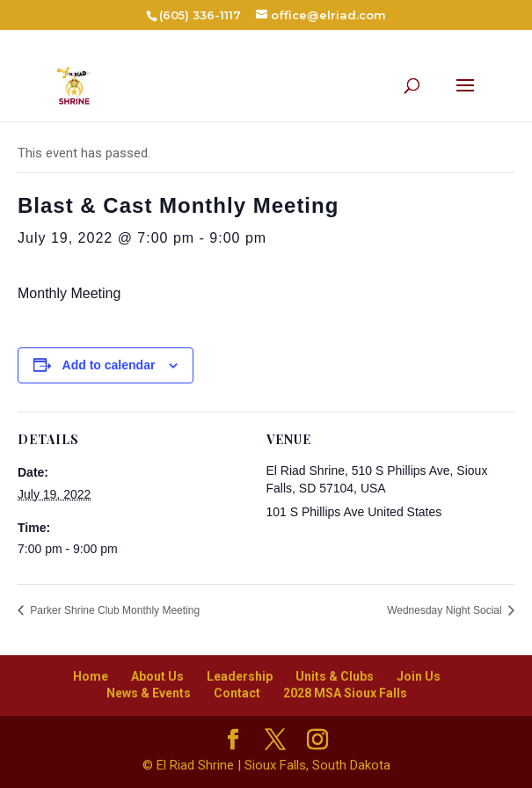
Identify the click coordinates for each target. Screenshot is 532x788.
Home (91, 676)
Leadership (240, 676)
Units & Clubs (335, 676)
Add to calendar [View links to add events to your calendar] (109, 365)
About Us (157, 676)
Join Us (419, 676)
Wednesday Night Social (446, 610)
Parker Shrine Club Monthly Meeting (113, 610)
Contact (237, 693)
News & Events (149, 693)
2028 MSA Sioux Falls (345, 693)
